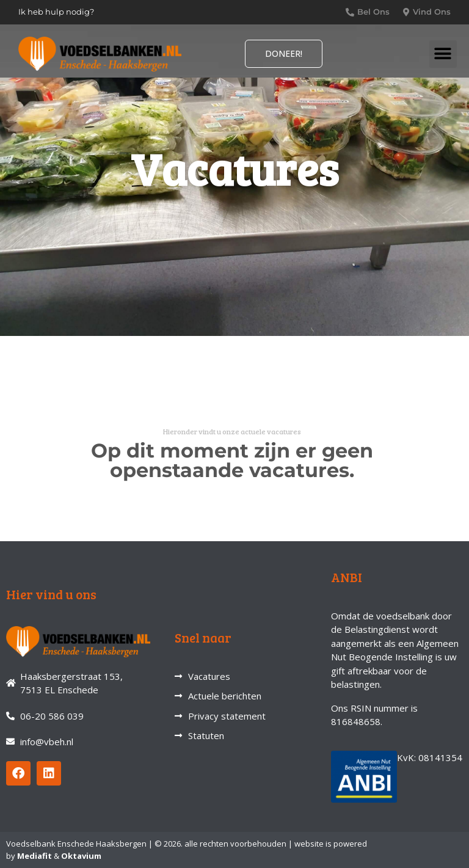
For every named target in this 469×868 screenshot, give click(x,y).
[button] (443, 54)
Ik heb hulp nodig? (56, 12)
